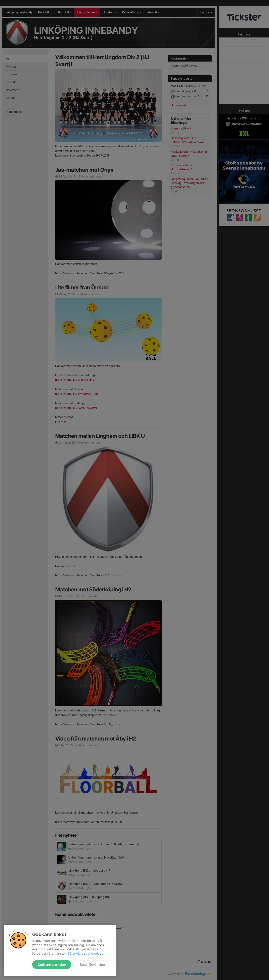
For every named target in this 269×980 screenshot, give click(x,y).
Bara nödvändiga (92, 965)
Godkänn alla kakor (52, 965)
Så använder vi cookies (85, 953)
